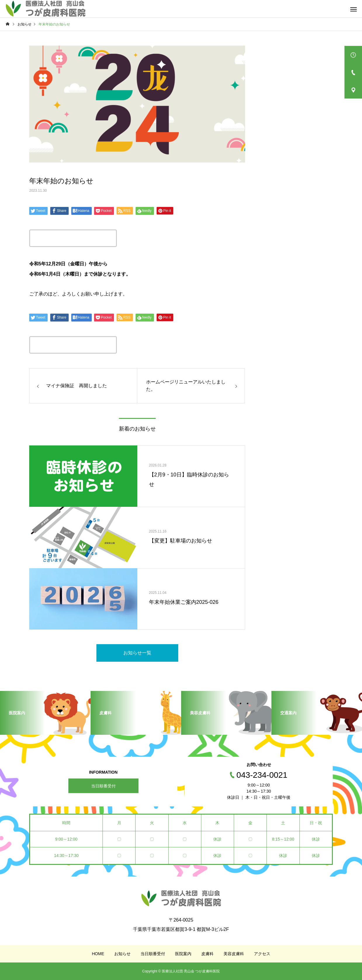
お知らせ (122, 954)
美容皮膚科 (234, 954)
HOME (98, 954)
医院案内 (183, 954)
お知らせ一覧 (137, 653)
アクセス (262, 954)
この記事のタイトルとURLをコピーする (73, 238)
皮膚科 (207, 954)
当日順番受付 (103, 786)
